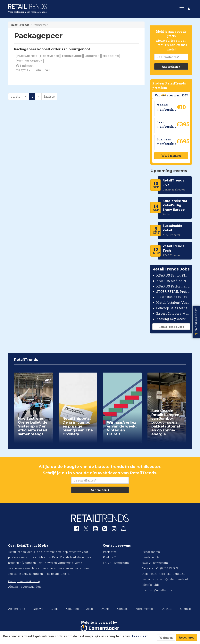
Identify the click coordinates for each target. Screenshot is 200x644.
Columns (72, 609)
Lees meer (140, 636)
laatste (49, 96)
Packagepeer (27, 56)
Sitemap (185, 609)
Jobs (90, 609)
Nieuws (38, 609)
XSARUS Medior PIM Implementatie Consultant (173, 281)
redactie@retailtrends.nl (172, 579)
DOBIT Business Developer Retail (173, 297)
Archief (167, 609)
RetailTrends (20, 25)
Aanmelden (171, 67)
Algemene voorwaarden (25, 587)
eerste (16, 96)
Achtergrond (17, 609)
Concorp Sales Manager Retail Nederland (173, 308)
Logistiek (92, 56)
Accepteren (187, 637)
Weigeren (166, 638)
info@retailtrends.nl (171, 574)
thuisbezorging (30, 61)
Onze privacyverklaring (24, 581)
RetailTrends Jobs (171, 327)
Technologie (72, 56)
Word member (171, 156)
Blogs (55, 609)
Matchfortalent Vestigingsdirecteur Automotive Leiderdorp (173, 302)
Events (105, 609)
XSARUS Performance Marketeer (173, 286)
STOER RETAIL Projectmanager (173, 291)
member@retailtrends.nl (159, 590)
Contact (122, 609)
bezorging (111, 56)
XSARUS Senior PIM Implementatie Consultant (173, 275)
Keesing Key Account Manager (173, 319)
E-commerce (49, 56)
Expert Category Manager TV (173, 313)
